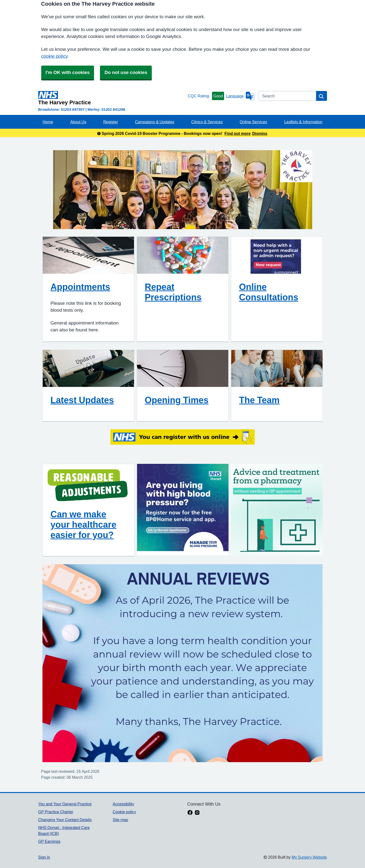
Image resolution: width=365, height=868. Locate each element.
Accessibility (123, 804)
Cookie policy (124, 812)
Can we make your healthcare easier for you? (84, 524)
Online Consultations (269, 292)
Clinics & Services (207, 122)
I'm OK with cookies (68, 72)
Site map (120, 820)
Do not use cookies (126, 72)
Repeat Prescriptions (173, 292)
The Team (259, 400)
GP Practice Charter (56, 812)
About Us (78, 122)
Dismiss (260, 133)
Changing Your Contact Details (65, 820)
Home (48, 122)
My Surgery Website (309, 857)
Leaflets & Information (303, 122)
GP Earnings (49, 841)
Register (111, 122)
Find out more (238, 133)
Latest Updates (82, 400)
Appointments (80, 287)
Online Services (253, 122)
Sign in (44, 857)
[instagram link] (197, 813)
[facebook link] (190, 813)
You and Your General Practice (65, 804)
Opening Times (177, 400)
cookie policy (54, 56)
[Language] (240, 96)
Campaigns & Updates (155, 122)
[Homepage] (112, 98)
